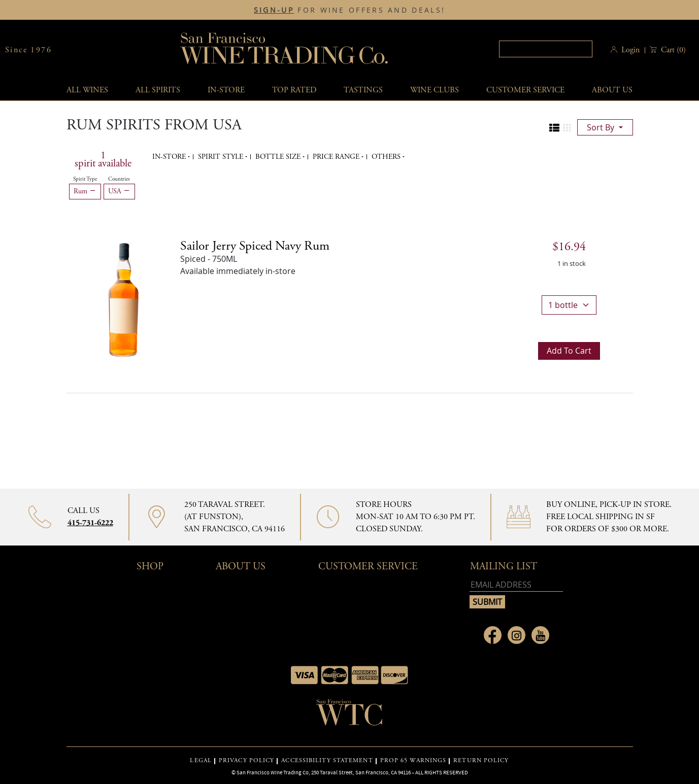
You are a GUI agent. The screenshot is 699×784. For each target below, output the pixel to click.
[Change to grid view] (567, 128)
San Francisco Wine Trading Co (285, 50)
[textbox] (546, 49)
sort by (602, 127)
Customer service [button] (525, 90)
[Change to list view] (554, 128)
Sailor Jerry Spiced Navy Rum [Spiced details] (255, 246)
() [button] (672, 50)
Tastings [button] (363, 90)
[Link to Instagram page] (517, 635)
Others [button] (387, 157)
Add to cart (569, 351)
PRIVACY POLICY (246, 761)
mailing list (504, 567)
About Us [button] (612, 90)
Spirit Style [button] (222, 157)
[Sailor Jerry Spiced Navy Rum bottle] (123, 299)
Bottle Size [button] (279, 157)
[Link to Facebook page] (493, 635)
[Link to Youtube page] (540, 635)
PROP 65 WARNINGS (413, 761)
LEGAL (201, 761)
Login (630, 50)
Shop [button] (150, 567)
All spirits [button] (158, 90)
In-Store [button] (226, 90)
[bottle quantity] (569, 305)
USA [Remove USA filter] (119, 191)
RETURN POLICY (481, 761)
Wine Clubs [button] (435, 90)
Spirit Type (85, 179)
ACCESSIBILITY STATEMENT (327, 761)
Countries (119, 179)
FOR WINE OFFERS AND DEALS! (350, 10)
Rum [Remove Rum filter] (85, 191)
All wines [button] (87, 90)
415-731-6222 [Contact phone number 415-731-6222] (90, 523)
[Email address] (516, 585)
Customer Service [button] (368, 567)
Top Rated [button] (294, 90)
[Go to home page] (350, 715)
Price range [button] (337, 157)
